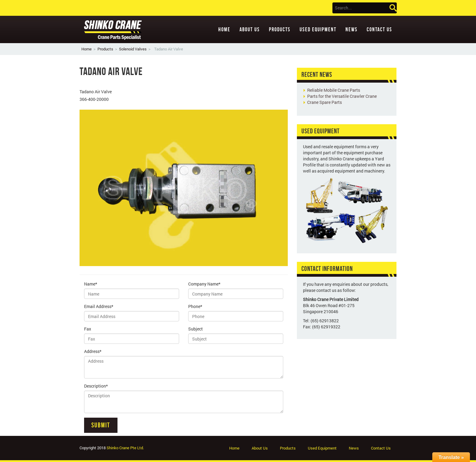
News (352, 29)
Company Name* (204, 284)
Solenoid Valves (133, 49)
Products (280, 29)
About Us (250, 29)
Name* (91, 284)
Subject (195, 329)
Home (224, 29)
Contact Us (379, 29)
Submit (101, 425)
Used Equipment (318, 29)
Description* (96, 386)
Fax (88, 329)
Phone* (195, 306)
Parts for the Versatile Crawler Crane (342, 96)
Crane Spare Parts (325, 102)
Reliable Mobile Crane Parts (334, 90)
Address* (93, 351)
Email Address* (99, 306)
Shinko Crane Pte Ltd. (125, 448)
